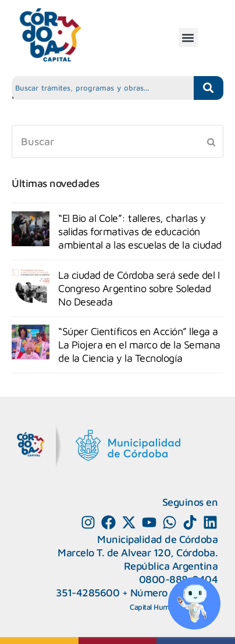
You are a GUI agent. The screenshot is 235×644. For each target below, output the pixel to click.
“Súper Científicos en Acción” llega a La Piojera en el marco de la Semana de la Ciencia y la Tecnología (139, 345)
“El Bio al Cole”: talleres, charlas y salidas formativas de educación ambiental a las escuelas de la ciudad (140, 231)
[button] (188, 37)
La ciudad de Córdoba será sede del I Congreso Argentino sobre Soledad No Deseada (139, 288)
